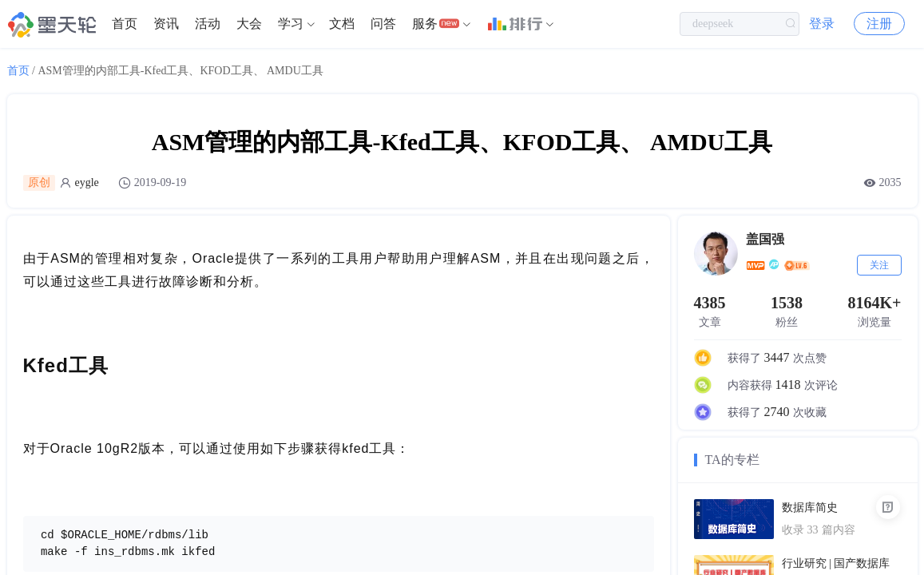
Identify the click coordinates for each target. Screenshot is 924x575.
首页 (125, 24)
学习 (291, 24)
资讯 (166, 24)
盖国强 (765, 239)
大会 (249, 24)
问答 (383, 24)
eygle (87, 182)
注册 (879, 24)
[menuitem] (125, 24)
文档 (342, 24)
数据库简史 (810, 508)
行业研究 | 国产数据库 (836, 563)
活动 (208, 24)
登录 (822, 24)
